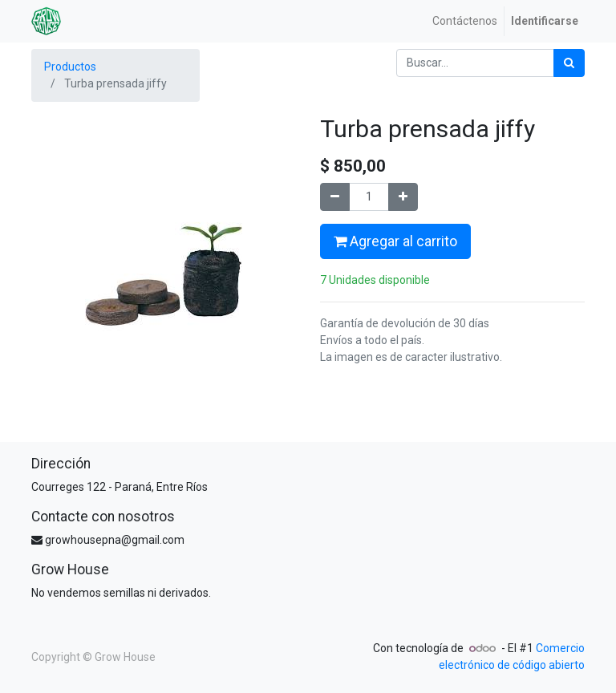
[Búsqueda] (569, 63)
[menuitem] (465, 21)
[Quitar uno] (335, 197)
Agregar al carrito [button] (395, 241)
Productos (70, 67)
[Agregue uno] (403, 197)
